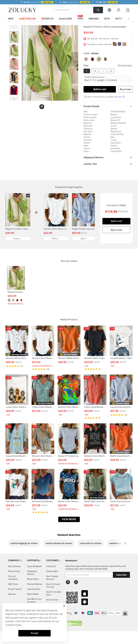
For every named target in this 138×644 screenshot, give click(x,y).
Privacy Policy (14, 571)
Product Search (15, 589)
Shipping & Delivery (32, 573)
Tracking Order (34, 589)
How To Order (52, 600)
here (24, 621)
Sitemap (12, 594)
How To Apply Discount (52, 578)
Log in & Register (35, 566)
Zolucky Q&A (52, 571)
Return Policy (33, 579)
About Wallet (33, 594)
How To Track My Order (54, 593)
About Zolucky (14, 566)
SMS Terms (13, 584)
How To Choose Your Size (53, 585)
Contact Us (51, 566)
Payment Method (35, 584)
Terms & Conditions (13, 578)
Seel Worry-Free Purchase (34, 600)
